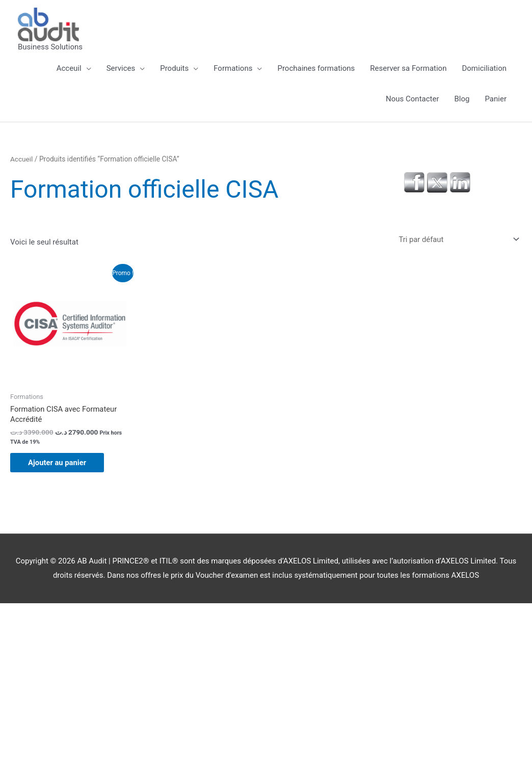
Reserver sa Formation (408, 68)
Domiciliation (484, 68)
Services (121, 68)
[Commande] (456, 239)
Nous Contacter (412, 99)
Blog (462, 99)
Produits (174, 68)
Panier (496, 99)
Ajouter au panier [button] (60, 464)
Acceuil (69, 68)
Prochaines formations (316, 68)
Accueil (22, 159)
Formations (233, 68)
